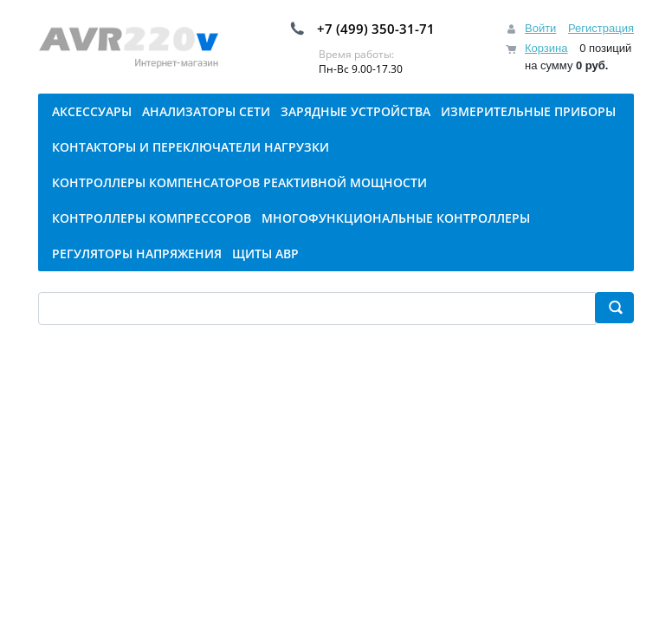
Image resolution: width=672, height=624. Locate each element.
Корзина (546, 48)
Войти (540, 28)
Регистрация (601, 28)
